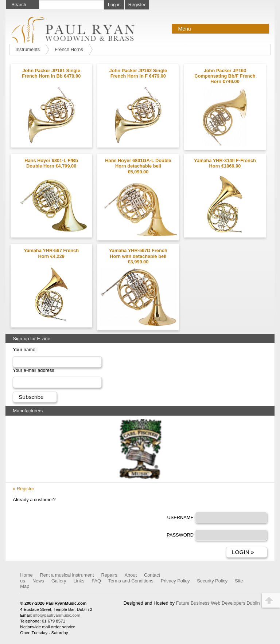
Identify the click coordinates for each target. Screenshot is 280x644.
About (131, 575)
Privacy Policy (175, 581)
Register (137, 5)
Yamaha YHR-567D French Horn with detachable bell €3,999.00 (138, 256)
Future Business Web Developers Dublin (218, 603)
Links (79, 581)
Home (26, 575)
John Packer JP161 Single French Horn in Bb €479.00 (51, 73)
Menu (184, 29)
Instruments (28, 49)
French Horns (69, 49)
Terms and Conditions (131, 581)
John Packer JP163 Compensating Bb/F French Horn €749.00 (225, 76)
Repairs (109, 575)
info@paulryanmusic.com (57, 615)
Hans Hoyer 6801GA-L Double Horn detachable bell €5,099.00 (138, 166)
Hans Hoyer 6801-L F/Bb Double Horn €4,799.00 (51, 163)
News (38, 581)
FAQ (96, 581)
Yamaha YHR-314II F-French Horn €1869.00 (225, 163)
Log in (114, 5)
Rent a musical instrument (67, 575)
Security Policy (212, 581)
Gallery (59, 581)
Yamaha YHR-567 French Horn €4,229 (51, 253)
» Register (23, 489)
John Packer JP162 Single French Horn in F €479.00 (138, 73)
